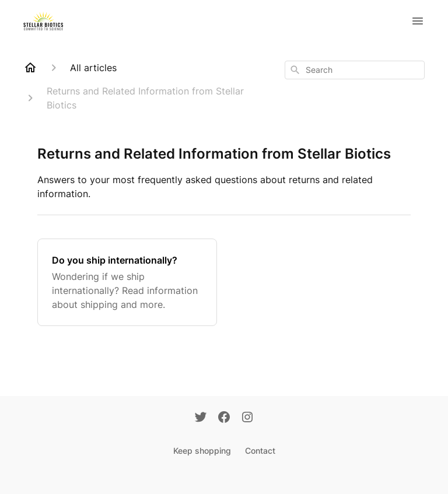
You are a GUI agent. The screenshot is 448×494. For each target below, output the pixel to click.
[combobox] (355, 70)
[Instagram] (247, 418)
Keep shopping (202, 451)
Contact (260, 451)
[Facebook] (224, 418)
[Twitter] (201, 418)
